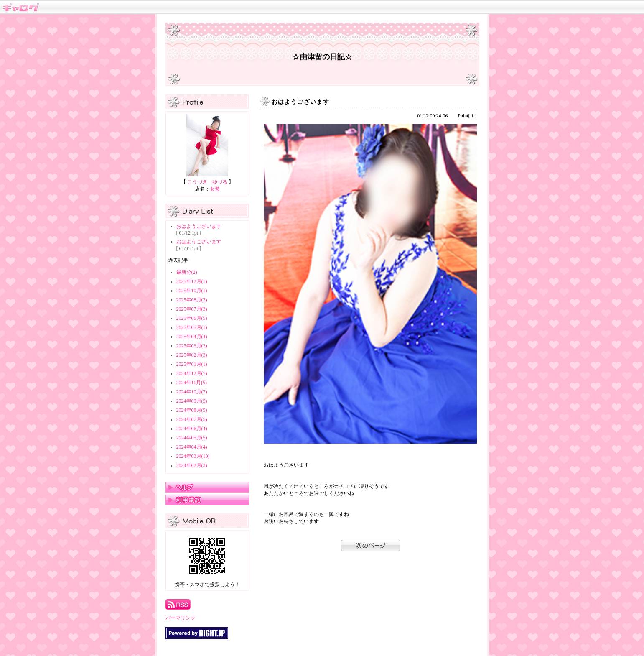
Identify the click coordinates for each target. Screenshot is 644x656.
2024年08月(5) (192, 410)
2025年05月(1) (192, 327)
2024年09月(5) (192, 401)
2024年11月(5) (192, 383)
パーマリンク (181, 618)
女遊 (215, 189)
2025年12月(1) (192, 281)
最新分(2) (187, 272)
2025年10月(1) (192, 291)
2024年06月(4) (192, 429)
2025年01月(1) (192, 364)
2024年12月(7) (192, 373)
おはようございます (199, 226)
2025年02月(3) (192, 355)
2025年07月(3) (192, 309)
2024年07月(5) (192, 419)
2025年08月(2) (192, 300)
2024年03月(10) (193, 456)
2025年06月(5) (192, 318)
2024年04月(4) (192, 447)
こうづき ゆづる (207, 182)
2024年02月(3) (192, 465)
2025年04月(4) (192, 337)
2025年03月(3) (192, 346)
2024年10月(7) (192, 392)
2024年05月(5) (192, 438)
